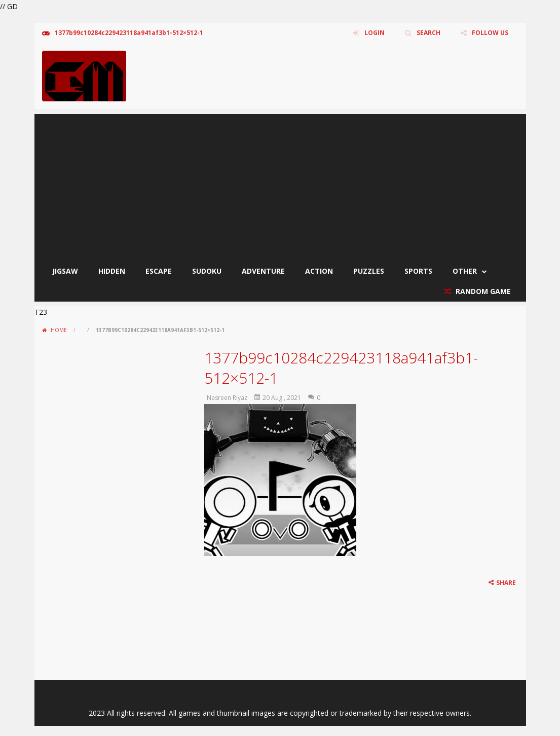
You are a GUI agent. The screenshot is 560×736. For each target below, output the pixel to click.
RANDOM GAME (482, 291)
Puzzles (369, 271)
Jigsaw (65, 271)
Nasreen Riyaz (227, 398)
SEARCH (428, 33)
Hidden (112, 271)
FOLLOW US (490, 33)
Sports (418, 271)
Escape (159, 271)
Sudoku (207, 271)
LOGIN (375, 33)
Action (319, 271)
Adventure (263, 271)
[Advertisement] (280, 185)
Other (465, 271)
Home (59, 330)
